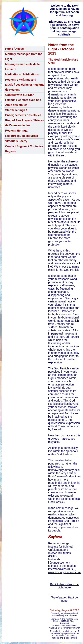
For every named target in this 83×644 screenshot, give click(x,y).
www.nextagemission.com (64, 572)
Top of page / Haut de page (65, 599)
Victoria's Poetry (16, 141)
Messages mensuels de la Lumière (22, 67)
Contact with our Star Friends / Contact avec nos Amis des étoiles (23, 100)
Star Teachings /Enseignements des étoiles (23, 113)
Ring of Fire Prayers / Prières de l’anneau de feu (25, 123)
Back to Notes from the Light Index (64, 586)
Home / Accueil (15, 49)
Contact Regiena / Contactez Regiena (24, 149)
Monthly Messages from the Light (24, 56)
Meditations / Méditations (22, 74)
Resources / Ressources (22, 136)
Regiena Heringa (16, 131)
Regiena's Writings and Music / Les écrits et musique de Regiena (25, 85)
